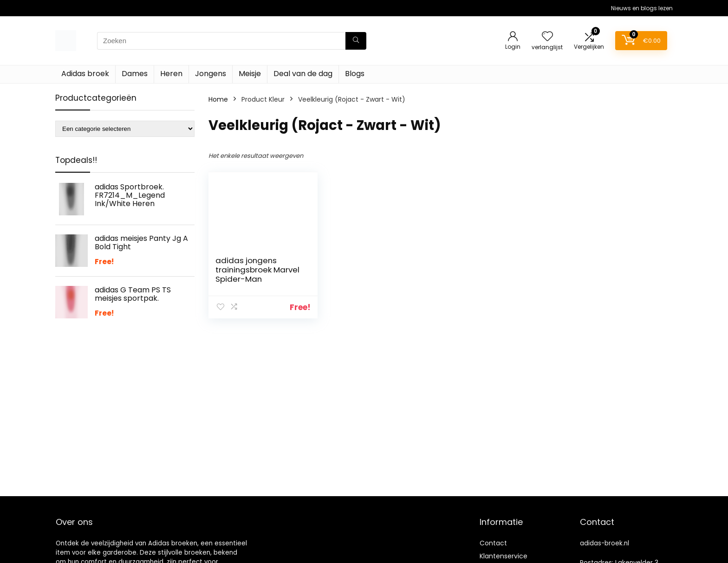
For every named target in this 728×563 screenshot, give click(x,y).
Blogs (355, 74)
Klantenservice (504, 556)
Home (218, 99)
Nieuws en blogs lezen (642, 8)
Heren (171, 74)
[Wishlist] (547, 37)
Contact (493, 543)
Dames (135, 74)
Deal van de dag (303, 74)
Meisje (250, 74)
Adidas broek (85, 74)
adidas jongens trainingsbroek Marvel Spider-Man (257, 270)
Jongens (211, 74)
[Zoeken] (356, 41)
